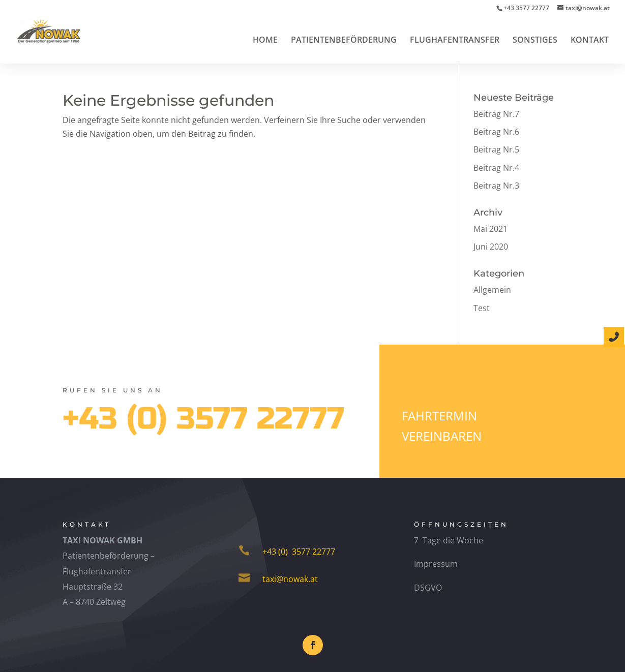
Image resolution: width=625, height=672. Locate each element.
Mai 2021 (490, 229)
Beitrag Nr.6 (496, 132)
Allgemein (492, 290)
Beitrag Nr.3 (496, 186)
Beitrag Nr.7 (496, 114)
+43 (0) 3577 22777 (203, 419)
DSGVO (428, 588)
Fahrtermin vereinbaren (442, 426)
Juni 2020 (491, 247)
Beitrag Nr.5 (496, 149)
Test (482, 308)
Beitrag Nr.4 (496, 168)
